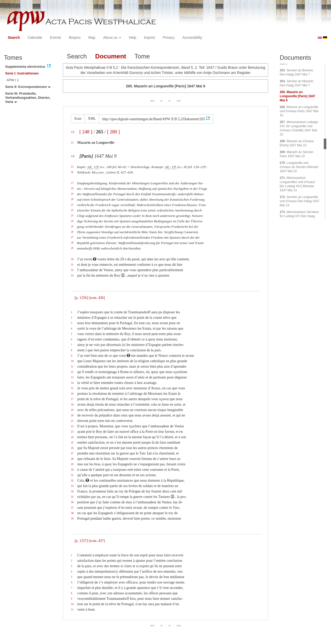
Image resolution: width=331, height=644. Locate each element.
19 (72, 194)
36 (72, 502)
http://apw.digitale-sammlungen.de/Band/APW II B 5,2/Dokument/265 (154, 119)
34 (72, 491)
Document (111, 56)
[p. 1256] (81, 298)
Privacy (169, 37)
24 (72, 221)
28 (72, 243)
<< (152, 101)
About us (112, 37)
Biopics (75, 37)
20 (72, 199)
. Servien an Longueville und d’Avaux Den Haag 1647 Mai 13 (300, 201)
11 (72, 366)
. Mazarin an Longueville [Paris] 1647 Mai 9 (298, 96)
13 (72, 143)
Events (56, 37)
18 (72, 188)
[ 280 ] (114, 132)
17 (72, 183)
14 (73, 156)
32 (72, 270)
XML (92, 119)
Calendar (35, 37)
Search (14, 37)
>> (179, 101)
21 (72, 205)
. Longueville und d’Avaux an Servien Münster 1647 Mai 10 (299, 167)
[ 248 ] (86, 132)
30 (72, 259)
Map (92, 37)
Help (133, 37)
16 (72, 172)
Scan (78, 119)
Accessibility (192, 37)
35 (72, 497)
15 (72, 167)
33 (72, 275)
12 (73, 132)
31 (72, 265)
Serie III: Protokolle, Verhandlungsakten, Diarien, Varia (28, 98)
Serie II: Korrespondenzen (28, 87)
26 (72, 232)
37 (72, 508)
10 (72, 361)
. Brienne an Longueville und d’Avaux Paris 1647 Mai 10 (299, 111)
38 (72, 513)
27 (72, 237)
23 (72, 216)
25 (72, 226)
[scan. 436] (97, 298)
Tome (142, 56)
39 (72, 518)
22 (72, 210)
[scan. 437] (97, 541)
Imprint (150, 37)
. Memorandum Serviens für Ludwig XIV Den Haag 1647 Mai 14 (299, 216)
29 (72, 248)
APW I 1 (13, 80)
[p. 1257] (81, 541)
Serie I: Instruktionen (22, 73)
